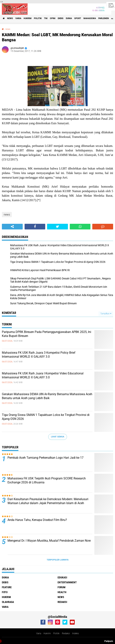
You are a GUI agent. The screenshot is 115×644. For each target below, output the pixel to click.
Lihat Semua (58, 437)
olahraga (8, 602)
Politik (56, 633)
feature (7, 587)
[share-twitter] (57, 227)
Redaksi (66, 633)
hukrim (28, 18)
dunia (69, 18)
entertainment (67, 582)
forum (62, 587)
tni (46, 18)
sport (78, 18)
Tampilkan (106, 314)
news (10, 18)
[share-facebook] (35, 227)
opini (53, 18)
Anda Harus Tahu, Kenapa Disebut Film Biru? (37, 520)
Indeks (76, 633)
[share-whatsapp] (80, 227)
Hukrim (47, 633)
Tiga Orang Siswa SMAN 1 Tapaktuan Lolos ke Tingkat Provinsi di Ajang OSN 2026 (46, 417)
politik (38, 18)
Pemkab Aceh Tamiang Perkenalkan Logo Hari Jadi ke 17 (45, 458)
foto (5, 592)
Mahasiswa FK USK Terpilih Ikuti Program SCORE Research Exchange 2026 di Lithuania (47, 480)
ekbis (61, 18)
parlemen (104, 18)
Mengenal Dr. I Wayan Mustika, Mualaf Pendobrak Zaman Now (49, 541)
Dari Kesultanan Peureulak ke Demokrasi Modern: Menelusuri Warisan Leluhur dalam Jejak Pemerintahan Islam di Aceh (48, 501)
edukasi (62, 577)
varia (18, 18)
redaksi (62, 602)
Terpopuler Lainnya (58, 560)
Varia (39, 633)
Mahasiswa (90, 18)
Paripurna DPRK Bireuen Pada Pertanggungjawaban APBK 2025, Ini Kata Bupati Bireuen (47, 334)
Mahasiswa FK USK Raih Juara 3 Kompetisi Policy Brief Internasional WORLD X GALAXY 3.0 (39, 355)
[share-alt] (12, 227)
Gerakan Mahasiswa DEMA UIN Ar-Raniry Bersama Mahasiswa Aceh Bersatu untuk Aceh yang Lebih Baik (47, 396)
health (62, 592)
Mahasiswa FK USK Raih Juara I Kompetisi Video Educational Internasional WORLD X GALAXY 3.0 (43, 375)
